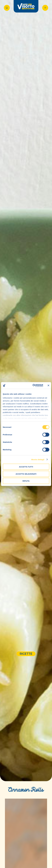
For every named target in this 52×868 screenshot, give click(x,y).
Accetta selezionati (26, 474)
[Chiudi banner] (48, 385)
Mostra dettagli (38, 459)
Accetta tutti (26, 467)
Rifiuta (26, 481)
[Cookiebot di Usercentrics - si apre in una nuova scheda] (33, 385)
